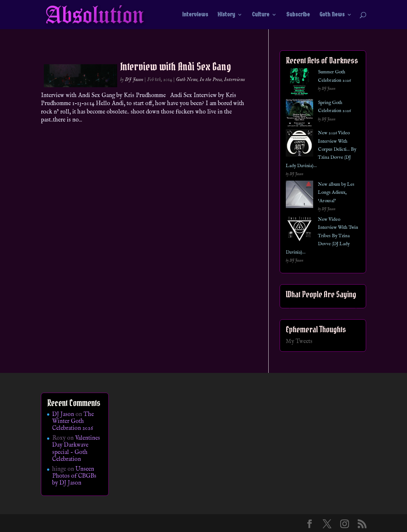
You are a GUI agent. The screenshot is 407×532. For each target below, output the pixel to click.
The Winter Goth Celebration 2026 (73, 421)
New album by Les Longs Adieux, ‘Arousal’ (336, 193)
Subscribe (298, 15)
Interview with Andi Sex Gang (176, 66)
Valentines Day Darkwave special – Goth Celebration (76, 449)
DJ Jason (134, 80)
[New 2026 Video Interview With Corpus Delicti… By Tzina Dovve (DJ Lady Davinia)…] (300, 144)
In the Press (211, 80)
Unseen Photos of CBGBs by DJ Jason (74, 476)
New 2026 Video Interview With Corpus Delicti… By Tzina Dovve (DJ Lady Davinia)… (321, 149)
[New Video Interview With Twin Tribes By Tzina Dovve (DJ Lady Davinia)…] (300, 231)
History (226, 15)
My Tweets (299, 342)
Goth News (332, 15)
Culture (261, 15)
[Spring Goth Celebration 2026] (300, 114)
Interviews (195, 15)
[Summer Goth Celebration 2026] (300, 83)
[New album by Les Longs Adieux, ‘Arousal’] (300, 196)
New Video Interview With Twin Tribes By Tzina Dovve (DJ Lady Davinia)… (322, 236)
